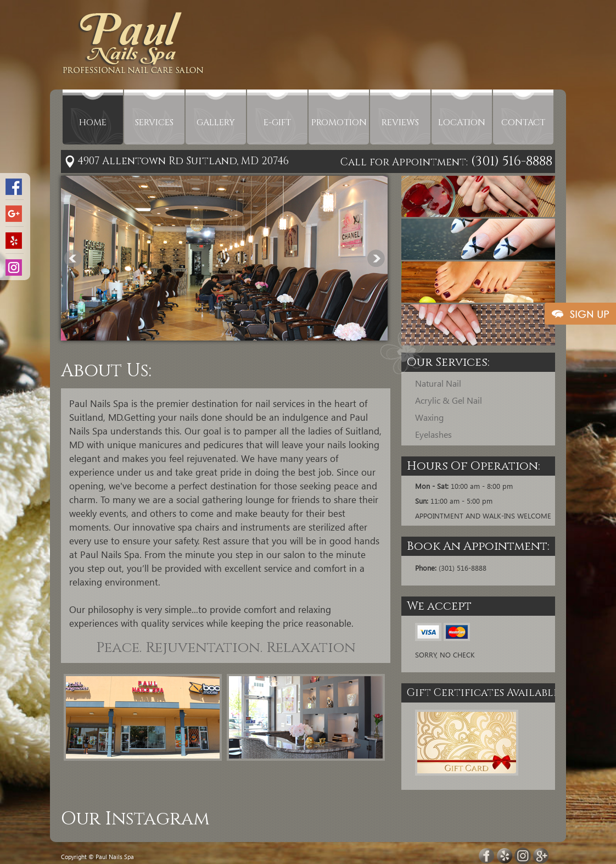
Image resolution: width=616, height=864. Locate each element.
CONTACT (523, 122)
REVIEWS (400, 122)
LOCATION (462, 122)
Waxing (429, 417)
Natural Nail (438, 383)
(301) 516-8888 (510, 161)
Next (376, 258)
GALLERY (216, 122)
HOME (93, 122)
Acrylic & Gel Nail (449, 400)
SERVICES (154, 122)
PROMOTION (339, 122)
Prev (73, 258)
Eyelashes (433, 434)
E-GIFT (277, 122)
